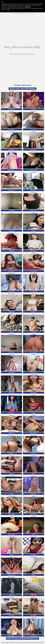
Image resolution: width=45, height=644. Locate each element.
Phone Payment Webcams (18, 14)
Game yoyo (12, 415)
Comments (17, 85)
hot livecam (33, 332)
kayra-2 (12, 516)
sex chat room (33, 271)
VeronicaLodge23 (12, 152)
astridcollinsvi (11, 435)
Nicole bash (12, 476)
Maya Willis (11, 456)
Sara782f (12, 111)
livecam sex (12, 231)
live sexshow (11, 291)
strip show (34, 109)
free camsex (12, 393)
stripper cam (34, 595)
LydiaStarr (33, 354)
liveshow (33, 413)
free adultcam (33, 615)
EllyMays (33, 334)
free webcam (12, 109)
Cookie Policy (19, 642)
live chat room (12, 150)
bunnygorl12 (34, 597)
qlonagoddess (12, 233)
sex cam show (33, 150)
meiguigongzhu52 (33, 557)
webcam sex (34, 494)
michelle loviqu (12, 496)
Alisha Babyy (34, 537)
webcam (33, 534)
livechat (11, 494)
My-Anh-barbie (11, 537)
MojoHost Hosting (26, 642)
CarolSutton (11, 354)
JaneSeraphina (34, 375)
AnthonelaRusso (11, 273)
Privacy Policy (12, 642)
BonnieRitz (33, 415)
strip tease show (11, 575)
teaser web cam (34, 433)
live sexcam (33, 453)
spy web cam (12, 372)
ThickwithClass (34, 618)
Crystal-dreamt (34, 172)
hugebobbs (33, 132)
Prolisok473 (34, 516)
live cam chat (11, 129)
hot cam (11, 474)
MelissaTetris (11, 395)
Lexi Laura (12, 375)
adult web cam (34, 251)
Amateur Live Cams (30, 14)
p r (11, 192)
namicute (33, 294)
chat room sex (33, 190)
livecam (12, 332)
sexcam (33, 474)
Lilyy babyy (34, 192)
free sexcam (33, 312)
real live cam (11, 433)
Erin (34, 314)
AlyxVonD (33, 496)
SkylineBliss (33, 233)
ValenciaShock (11, 294)
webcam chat (11, 190)
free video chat (33, 352)
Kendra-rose (34, 111)
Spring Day (33, 476)
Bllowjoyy (34, 91)
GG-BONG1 (11, 172)
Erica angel (12, 91)
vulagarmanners (11, 577)
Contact (7, 642)
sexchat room (12, 170)
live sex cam (33, 129)
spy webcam (12, 595)
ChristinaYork (11, 334)
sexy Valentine (11, 132)
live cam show (33, 636)
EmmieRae (33, 395)
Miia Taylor (11, 618)
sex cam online (11, 514)
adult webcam (33, 393)
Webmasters (41, 642)
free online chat (33, 291)
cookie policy (28, 7)
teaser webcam (34, 514)
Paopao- (34, 213)
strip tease (34, 231)
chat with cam (12, 312)
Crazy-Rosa (11, 213)
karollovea (33, 456)
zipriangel (33, 253)
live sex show (34, 170)
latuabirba (12, 597)
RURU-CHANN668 (33, 273)
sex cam (12, 555)
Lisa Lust (11, 557)
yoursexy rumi (34, 152)
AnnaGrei (11, 314)
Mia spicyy (11, 253)
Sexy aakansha (33, 435)
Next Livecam (27, 85)
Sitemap (3, 642)
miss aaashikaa (33, 577)
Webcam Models (34, 642)
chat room (11, 251)
